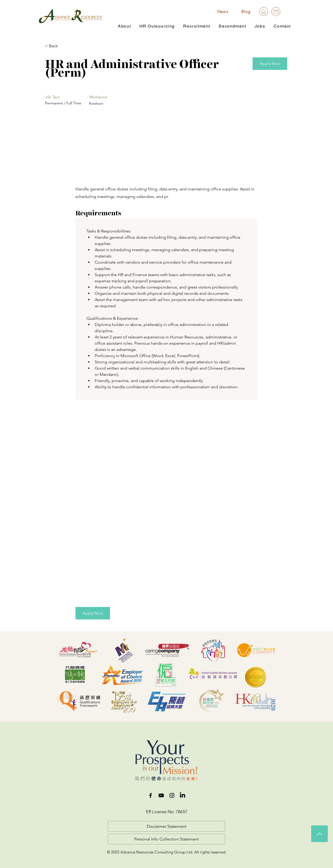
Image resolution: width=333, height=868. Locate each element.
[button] (124, 26)
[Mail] (276, 12)
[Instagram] (172, 795)
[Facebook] (151, 795)
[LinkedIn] (182, 795)
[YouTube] (161, 795)
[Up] (319, 834)
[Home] (264, 12)
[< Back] (63, 46)
